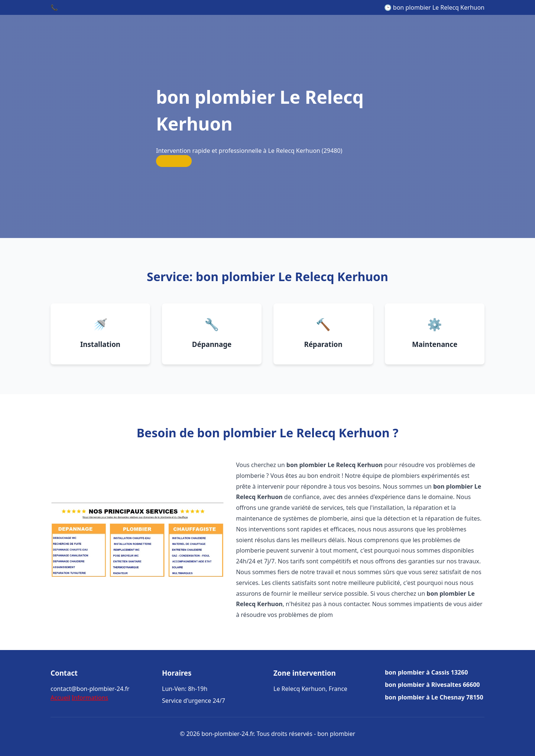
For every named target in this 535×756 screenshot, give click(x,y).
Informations (90, 698)
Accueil (60, 698)
